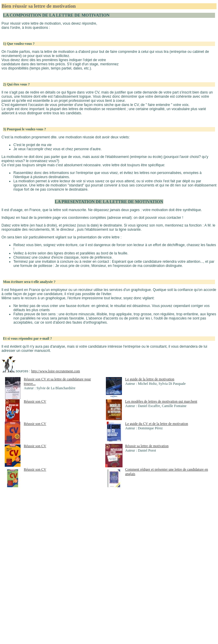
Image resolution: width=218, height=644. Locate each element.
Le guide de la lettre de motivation (150, 379)
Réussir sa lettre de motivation (147, 446)
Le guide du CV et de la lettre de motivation (157, 424)
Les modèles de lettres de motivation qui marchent (161, 401)
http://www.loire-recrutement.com (56, 371)
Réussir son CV (35, 401)
